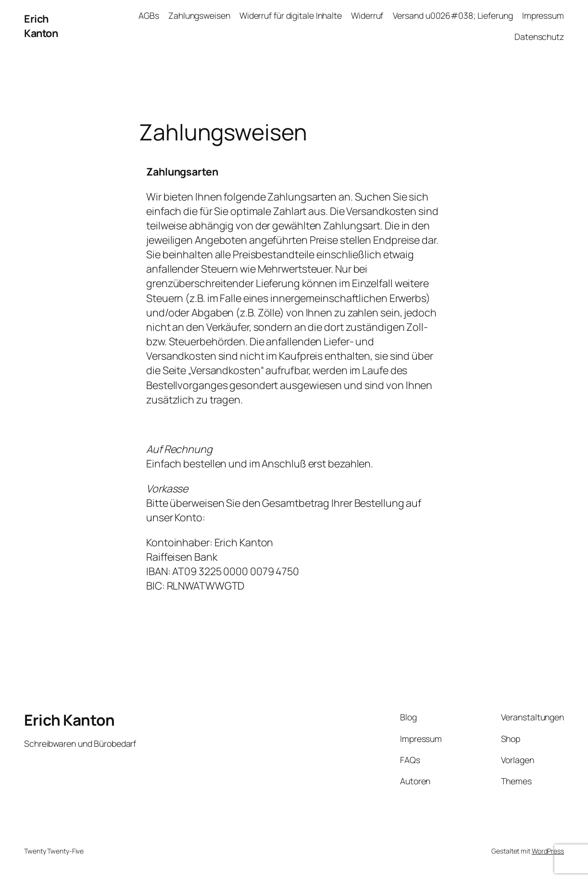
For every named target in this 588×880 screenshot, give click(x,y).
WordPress (548, 851)
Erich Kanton (41, 26)
